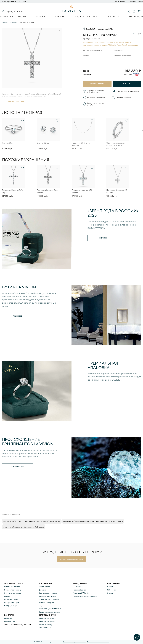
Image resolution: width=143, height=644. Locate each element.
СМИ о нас (111, 590)
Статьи (110, 593)
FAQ (40, 606)
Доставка (42, 590)
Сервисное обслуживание (49, 599)
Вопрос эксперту (45, 625)
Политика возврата (46, 602)
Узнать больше (18, 467)
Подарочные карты (12, 602)
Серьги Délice (43, 143)
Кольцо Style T (8, 143)
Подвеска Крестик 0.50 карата (82, 191)
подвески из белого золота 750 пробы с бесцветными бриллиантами (32, 521)
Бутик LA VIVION (11, 621)
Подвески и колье (85, 16)
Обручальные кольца (13, 593)
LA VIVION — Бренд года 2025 (100, 29)
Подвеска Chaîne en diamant (81, 144)
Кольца (41, 16)
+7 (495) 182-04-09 (14, 12)
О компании (120, 2)
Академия (81, 593)
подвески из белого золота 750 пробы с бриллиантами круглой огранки (93, 521)
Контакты (23, 2)
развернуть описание (15, 101)
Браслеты (113, 16)
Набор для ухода (11, 606)
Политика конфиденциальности (74, 642)
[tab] (30, 30)
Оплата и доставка (8, 2)
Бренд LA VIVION (136, 2)
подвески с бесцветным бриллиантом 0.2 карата (24, 527)
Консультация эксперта (96, 98)
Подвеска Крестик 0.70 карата (12, 191)
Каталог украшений (12, 587)
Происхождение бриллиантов (85, 596)
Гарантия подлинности (48, 593)
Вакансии (8, 618)
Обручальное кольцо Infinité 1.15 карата (116, 144)
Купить (127, 84)
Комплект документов (47, 596)
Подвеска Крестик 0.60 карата (47, 191)
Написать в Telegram (47, 621)
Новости (111, 587)
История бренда (79, 590)
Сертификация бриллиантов (50, 609)
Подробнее (103, 238)
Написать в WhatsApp (47, 618)
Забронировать (97, 84)
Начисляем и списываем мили (127, 91)
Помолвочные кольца (13, 590)
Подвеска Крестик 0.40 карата (117, 191)
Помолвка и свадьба (13, 16)
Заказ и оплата (44, 587)
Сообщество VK (45, 628)
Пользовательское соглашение (98, 642)
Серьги (59, 16)
